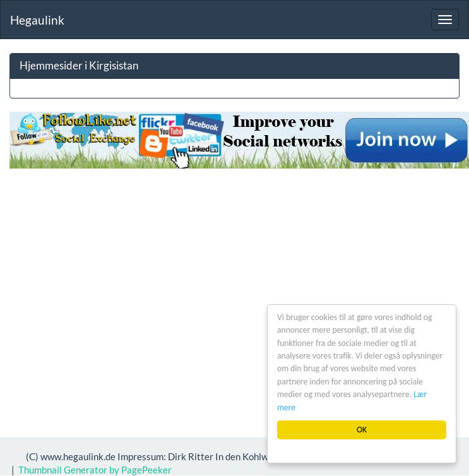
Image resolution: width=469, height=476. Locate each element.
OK (362, 430)
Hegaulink (37, 20)
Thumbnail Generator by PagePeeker (95, 470)
